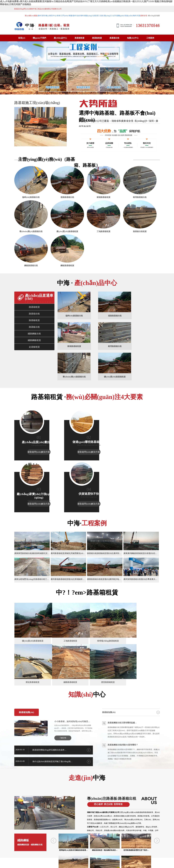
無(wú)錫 (45, 849)
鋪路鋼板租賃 (34, 356)
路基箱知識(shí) (26, 645)
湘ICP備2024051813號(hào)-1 (145, 849)
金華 (22, 849)
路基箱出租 (114, 38)
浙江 (35, 849)
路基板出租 (34, 343)
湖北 (94, 849)
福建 (64, 849)
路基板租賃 (97, 38)
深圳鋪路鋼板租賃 (95, 843)
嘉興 (26, 849)
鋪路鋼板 (32, 775)
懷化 (125, 849)
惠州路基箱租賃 (65, 843)
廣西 (13, 849)
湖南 (99, 849)
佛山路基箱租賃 (96, 838)
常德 (121, 849)
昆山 (116, 849)
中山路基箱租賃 (51, 843)
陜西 (60, 849)
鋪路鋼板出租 (34, 349)
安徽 (103, 849)
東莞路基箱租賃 (82, 838)
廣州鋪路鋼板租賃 (79, 843)
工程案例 (150, 38)
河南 (17, 849)
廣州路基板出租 (96, 833)
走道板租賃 (34, 363)
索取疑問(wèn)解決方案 (32, 438)
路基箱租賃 (80, 38)
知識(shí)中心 (133, 38)
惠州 (81, 849)
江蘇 (55, 849)
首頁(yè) (22, 38)
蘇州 (51, 849)
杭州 (31, 849)
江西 (90, 849)
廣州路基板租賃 (82, 833)
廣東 (9, 849)
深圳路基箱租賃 (68, 838)
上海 (39, 849)
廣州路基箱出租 (68, 833)
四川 (108, 849)
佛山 (112, 849)
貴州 (73, 849)
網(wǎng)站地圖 (154, 16)
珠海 (86, 849)
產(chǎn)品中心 (60, 38)
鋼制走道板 (109, 818)
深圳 (77, 849)
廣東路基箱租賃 (55, 838)
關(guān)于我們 (39, 38)
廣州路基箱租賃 (55, 833)
